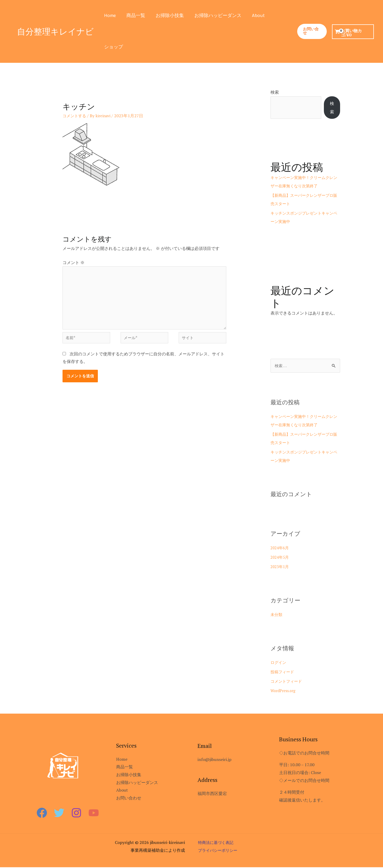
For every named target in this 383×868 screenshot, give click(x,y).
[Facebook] (42, 814)
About (254, 16)
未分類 (277, 615)
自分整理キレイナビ (55, 31)
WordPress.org (285, 691)
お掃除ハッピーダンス (214, 16)
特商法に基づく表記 (217, 843)
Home (109, 16)
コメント (74, 262)
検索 (275, 92)
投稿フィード (283, 673)
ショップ (113, 47)
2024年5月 (281, 558)
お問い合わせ (129, 799)
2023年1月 (281, 567)
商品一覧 (134, 16)
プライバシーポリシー (219, 851)
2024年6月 (281, 548)
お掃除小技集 (167, 16)
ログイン (279, 663)
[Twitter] (59, 814)
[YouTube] (94, 814)
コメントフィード (287, 682)
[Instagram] (76, 814)
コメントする (75, 116)
